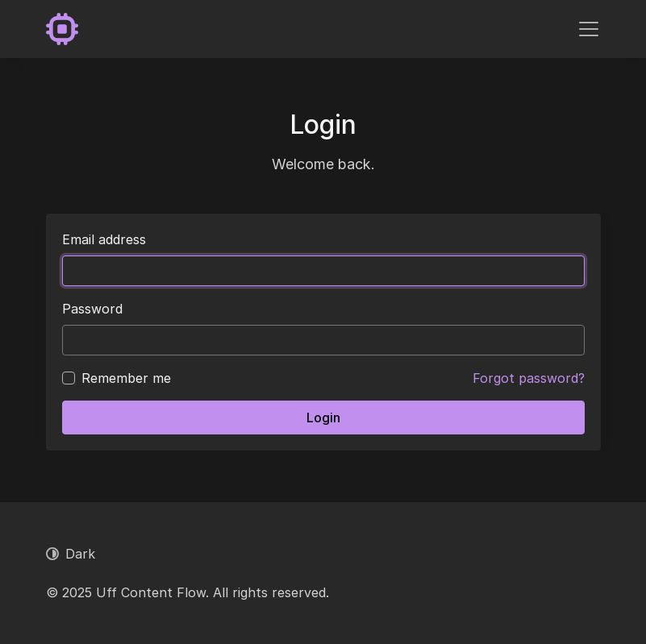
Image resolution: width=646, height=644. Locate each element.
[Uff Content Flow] (62, 29)
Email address (104, 239)
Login (323, 418)
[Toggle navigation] (589, 29)
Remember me (126, 378)
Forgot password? (529, 378)
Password (92, 309)
